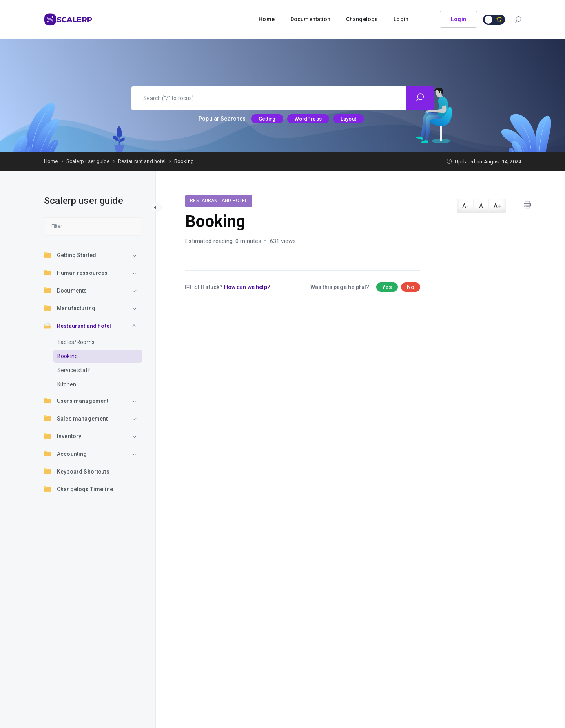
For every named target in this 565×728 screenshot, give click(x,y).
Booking (67, 356)
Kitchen (67, 384)
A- (465, 206)
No (411, 287)
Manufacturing (70, 308)
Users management (76, 401)
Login (401, 19)
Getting (267, 119)
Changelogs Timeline (78, 489)
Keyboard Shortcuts (77, 471)
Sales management (76, 418)
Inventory (63, 436)
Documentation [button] (310, 19)
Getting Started (70, 255)
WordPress (308, 119)
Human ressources (76, 273)
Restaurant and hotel (77, 326)
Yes (387, 287)
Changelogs (362, 19)
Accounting (66, 454)
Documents (65, 290)
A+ (497, 206)
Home (267, 19)
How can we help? (247, 287)
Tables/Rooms (76, 342)
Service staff (74, 370)
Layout (348, 119)
